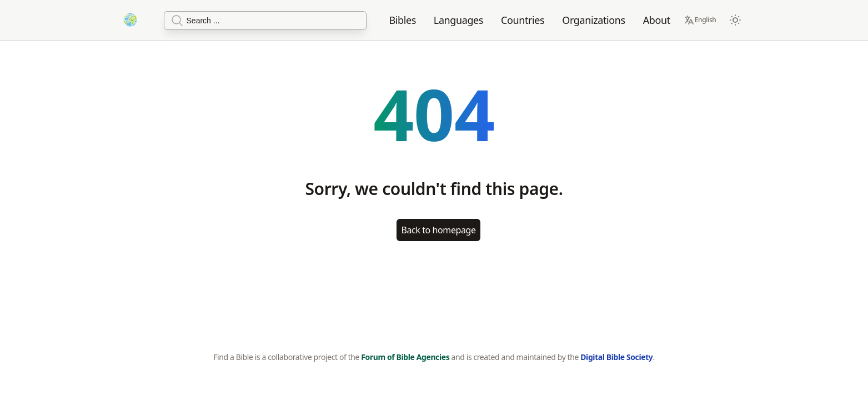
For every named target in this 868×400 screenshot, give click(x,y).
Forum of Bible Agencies (405, 357)
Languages (458, 20)
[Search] (265, 21)
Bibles (402, 20)
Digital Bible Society (616, 357)
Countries (523, 20)
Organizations (593, 20)
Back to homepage (438, 230)
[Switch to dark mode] (735, 20)
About (657, 20)
